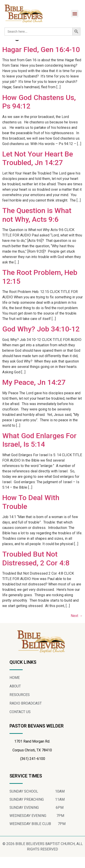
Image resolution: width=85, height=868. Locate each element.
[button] (75, 14)
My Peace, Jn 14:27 (34, 393)
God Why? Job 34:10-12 (41, 340)
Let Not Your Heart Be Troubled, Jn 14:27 (38, 169)
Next (77, 627)
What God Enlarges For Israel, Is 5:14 (39, 451)
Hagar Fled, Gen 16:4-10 (41, 61)
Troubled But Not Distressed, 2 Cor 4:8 (36, 569)
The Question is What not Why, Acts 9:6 (37, 226)
